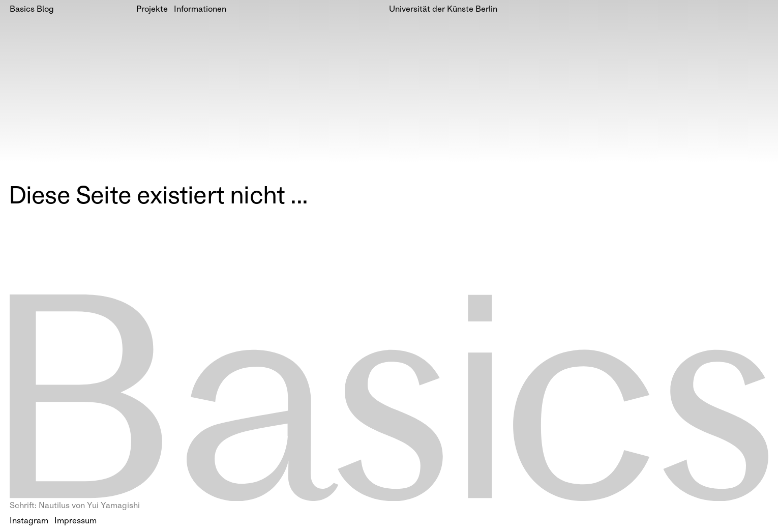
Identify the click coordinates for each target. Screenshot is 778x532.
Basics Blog (32, 10)
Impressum (76, 522)
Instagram (29, 522)
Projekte (152, 10)
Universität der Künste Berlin (443, 10)
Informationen (200, 10)
